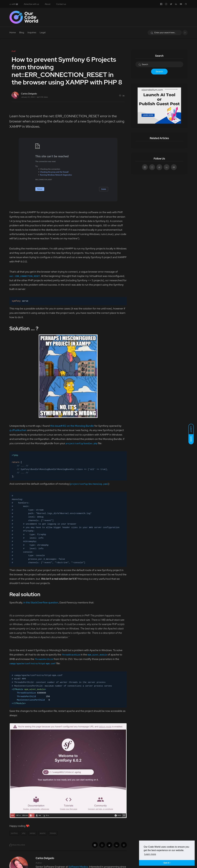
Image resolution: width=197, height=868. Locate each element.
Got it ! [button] (167, 863)
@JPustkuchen (18, 430)
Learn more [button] (150, 854)
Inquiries (32, 32)
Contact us (61, 4)
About (48, 4)
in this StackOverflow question (41, 602)
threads (53, 833)
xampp (32, 833)
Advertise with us (31, 4)
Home (13, 32)
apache (43, 833)
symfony (14, 833)
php (24, 833)
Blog (22, 32)
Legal (43, 32)
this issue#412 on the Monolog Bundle (72, 426)
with (14, 4)
